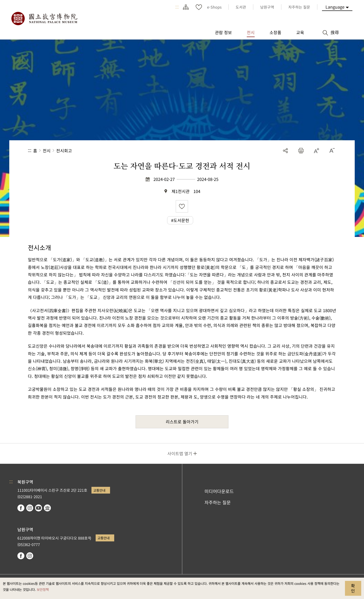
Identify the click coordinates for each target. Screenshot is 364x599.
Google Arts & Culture (47, 508)
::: (177, 7)
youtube (39, 508)
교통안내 (99, 490)
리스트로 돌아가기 (182, 422)
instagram (30, 508)
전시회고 (64, 151)
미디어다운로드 (219, 491)
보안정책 (43, 589)
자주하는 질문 (218, 502)
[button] (301, 151)
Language (335, 7)
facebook (21, 508)
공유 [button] (285, 151)
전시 (47, 151)
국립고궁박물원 (44, 19)
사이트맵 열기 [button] (180, 453)
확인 (353, 588)
